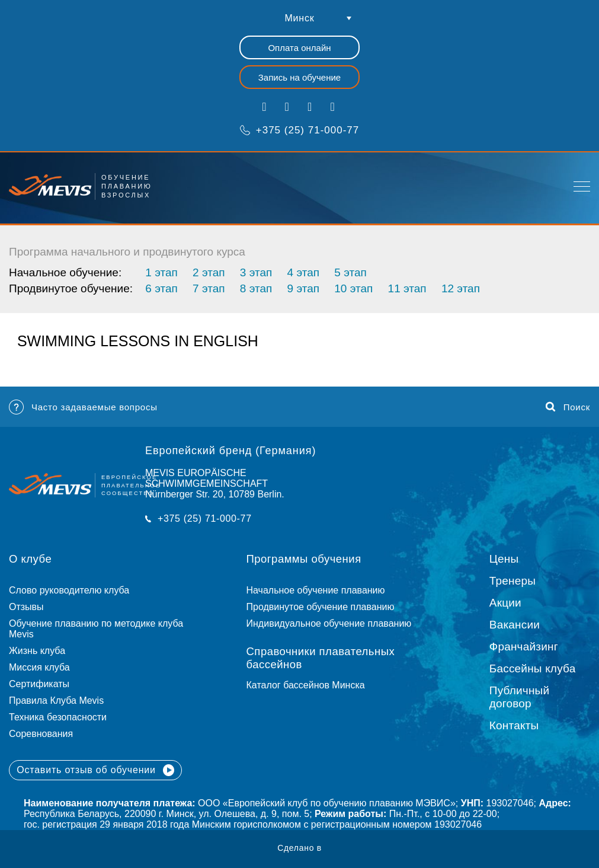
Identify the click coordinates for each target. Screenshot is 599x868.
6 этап (161, 288)
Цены (504, 559)
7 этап (209, 288)
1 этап (161, 272)
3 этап (256, 272)
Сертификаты (39, 684)
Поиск (568, 407)
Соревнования (41, 734)
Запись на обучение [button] (299, 77)
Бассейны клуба (533, 668)
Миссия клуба (39, 667)
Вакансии (515, 625)
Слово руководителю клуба (69, 590)
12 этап (461, 288)
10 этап (353, 288)
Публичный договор (519, 697)
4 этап (303, 272)
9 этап (303, 288)
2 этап (209, 272)
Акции (505, 603)
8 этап (256, 288)
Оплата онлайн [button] (299, 48)
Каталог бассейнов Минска (306, 685)
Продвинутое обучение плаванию (321, 607)
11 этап (407, 288)
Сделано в (299, 848)
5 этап (350, 272)
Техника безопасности (58, 717)
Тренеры (512, 581)
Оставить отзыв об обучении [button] (95, 770)
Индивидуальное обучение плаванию (329, 623)
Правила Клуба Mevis (56, 701)
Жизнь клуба (37, 651)
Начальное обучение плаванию (321, 590)
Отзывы (26, 607)
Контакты (514, 725)
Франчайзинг (524, 647)
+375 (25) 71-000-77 (299, 130)
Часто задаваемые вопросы (83, 407)
